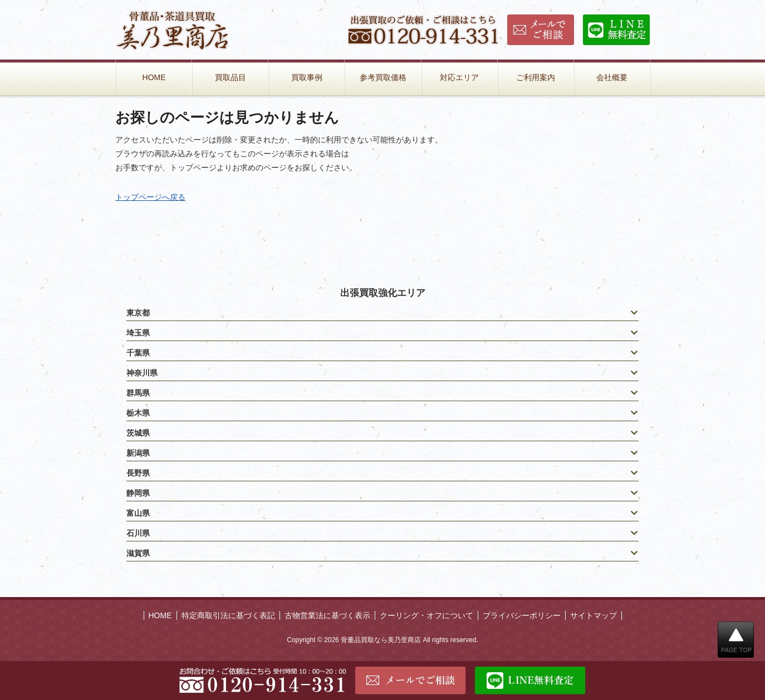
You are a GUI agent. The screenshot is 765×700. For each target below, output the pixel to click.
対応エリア (459, 77)
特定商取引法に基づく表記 (228, 615)
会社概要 (612, 77)
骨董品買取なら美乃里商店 (381, 640)
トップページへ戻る (150, 197)
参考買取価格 (383, 77)
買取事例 (307, 77)
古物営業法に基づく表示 (327, 615)
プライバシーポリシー (522, 615)
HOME (154, 77)
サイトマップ (594, 615)
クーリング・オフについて (426, 615)
